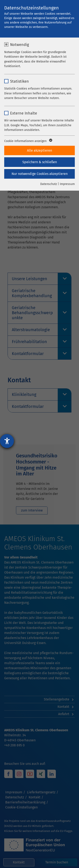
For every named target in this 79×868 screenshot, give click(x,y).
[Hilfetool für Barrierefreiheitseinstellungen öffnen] (7, 441)
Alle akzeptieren (39, 150)
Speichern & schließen (40, 162)
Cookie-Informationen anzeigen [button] (28, 141)
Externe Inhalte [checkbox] (24, 113)
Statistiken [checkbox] (19, 81)
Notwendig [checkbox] (19, 45)
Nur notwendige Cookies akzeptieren (40, 174)
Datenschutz (49, 184)
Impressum (67, 184)
